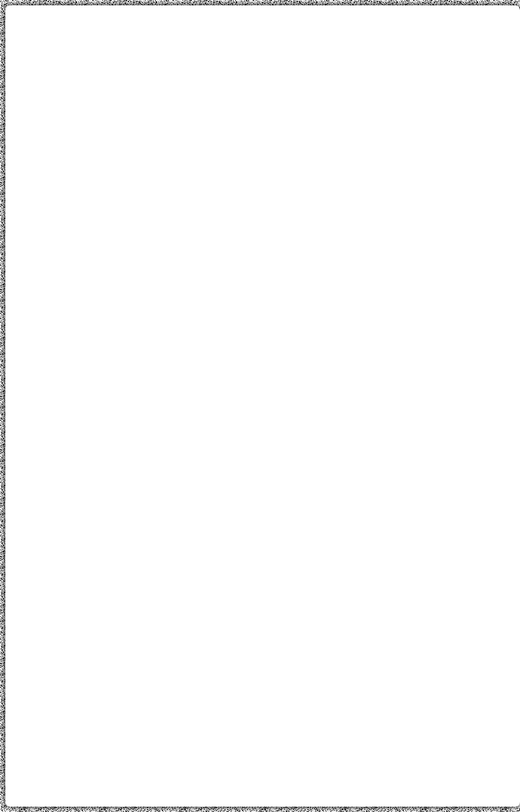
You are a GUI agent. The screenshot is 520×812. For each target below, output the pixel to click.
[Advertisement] (263, 109)
